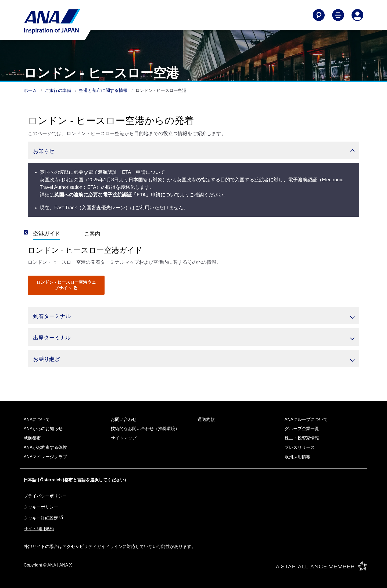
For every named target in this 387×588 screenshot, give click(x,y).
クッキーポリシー (41, 507)
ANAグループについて (306, 419)
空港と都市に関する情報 (104, 90)
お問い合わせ (124, 419)
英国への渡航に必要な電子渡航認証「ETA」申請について (117, 195)
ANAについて (37, 419)
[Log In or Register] (357, 15)
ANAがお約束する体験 (45, 447)
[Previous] (33, 233)
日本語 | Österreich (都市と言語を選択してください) (75, 480)
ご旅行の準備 (59, 90)
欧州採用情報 (298, 457)
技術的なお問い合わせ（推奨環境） (145, 429)
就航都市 (32, 438)
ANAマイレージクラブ (45, 457)
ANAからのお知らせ (43, 429)
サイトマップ (124, 438)
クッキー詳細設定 (44, 518)
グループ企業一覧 (302, 429)
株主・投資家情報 (302, 438)
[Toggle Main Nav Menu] (338, 15)
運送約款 (206, 419)
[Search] (319, 15)
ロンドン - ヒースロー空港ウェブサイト (66, 285)
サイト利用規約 (39, 529)
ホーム (31, 90)
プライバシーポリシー (45, 496)
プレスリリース (300, 447)
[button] (193, 150)
